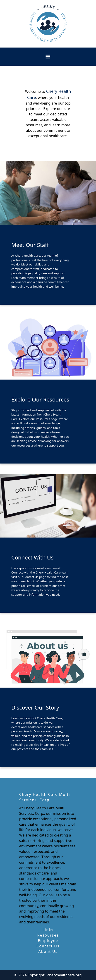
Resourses (48, 935)
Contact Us (48, 946)
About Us (48, 951)
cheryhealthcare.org (64, 975)
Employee (48, 941)
